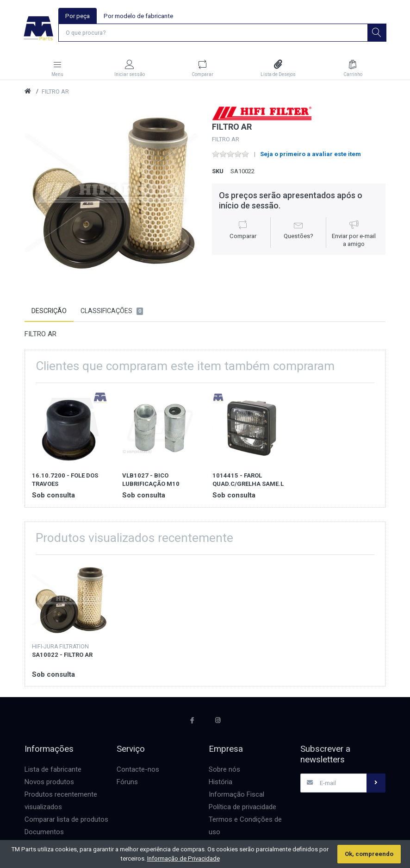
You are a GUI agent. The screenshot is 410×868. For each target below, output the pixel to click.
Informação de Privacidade (183, 859)
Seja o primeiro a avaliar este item (311, 155)
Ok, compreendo (369, 854)
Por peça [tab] (78, 16)
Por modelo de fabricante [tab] (139, 16)
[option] (111, 194)
